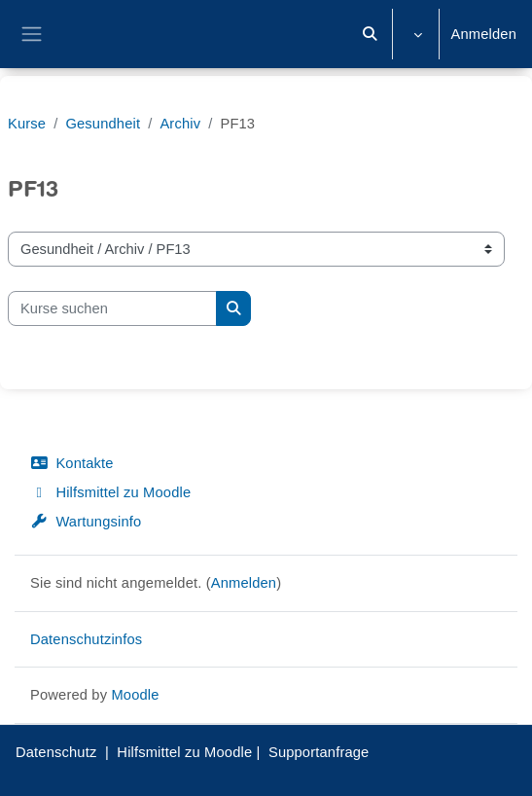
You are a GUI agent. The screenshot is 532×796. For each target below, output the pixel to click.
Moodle (135, 695)
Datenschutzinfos (86, 639)
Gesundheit (103, 124)
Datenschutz (56, 752)
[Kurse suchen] (112, 308)
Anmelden (484, 34)
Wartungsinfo (86, 522)
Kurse (27, 124)
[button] (370, 34)
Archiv (180, 124)
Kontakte (72, 463)
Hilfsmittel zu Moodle (110, 492)
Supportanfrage (319, 752)
